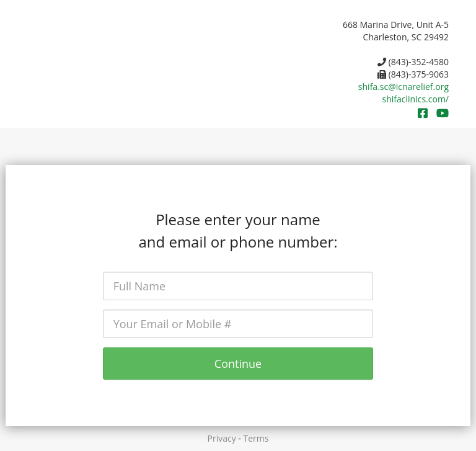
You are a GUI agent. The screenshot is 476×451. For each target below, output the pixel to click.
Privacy (222, 438)
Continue (238, 364)
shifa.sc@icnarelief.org (403, 87)
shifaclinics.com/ (416, 99)
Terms (256, 438)
